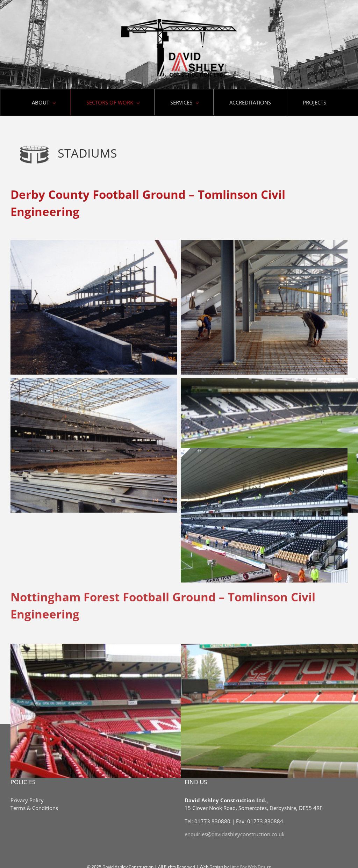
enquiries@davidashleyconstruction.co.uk (235, 834)
